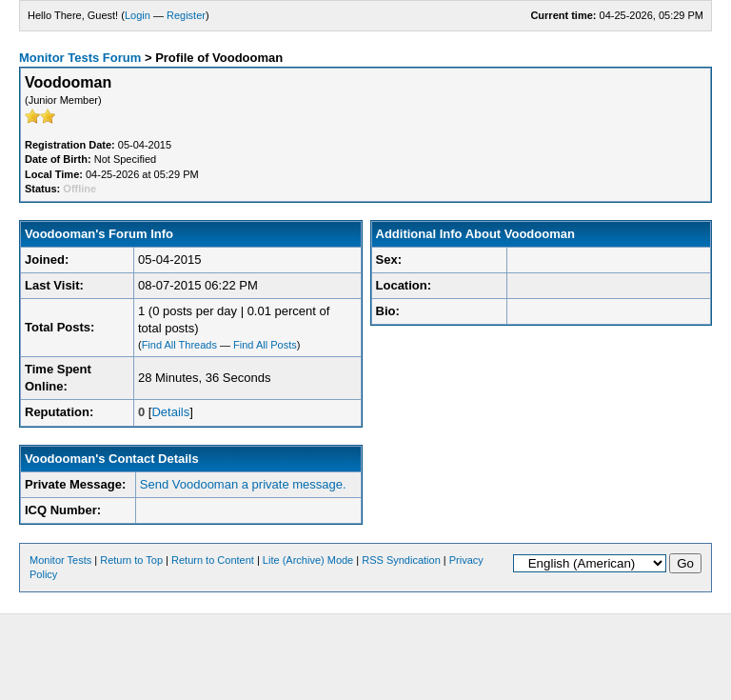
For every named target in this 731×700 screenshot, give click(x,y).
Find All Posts (265, 345)
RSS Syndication (401, 560)
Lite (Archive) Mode (308, 560)
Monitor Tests (60, 560)
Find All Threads (179, 345)
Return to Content (213, 560)
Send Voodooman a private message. (243, 484)
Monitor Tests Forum (80, 58)
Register (186, 15)
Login (138, 15)
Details (170, 412)
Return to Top (131, 560)
